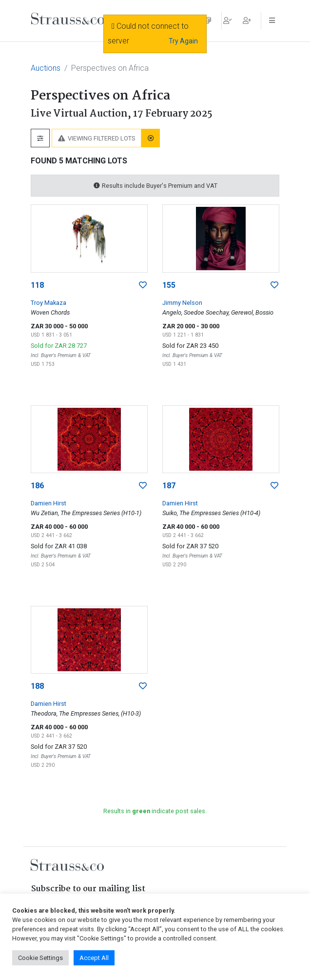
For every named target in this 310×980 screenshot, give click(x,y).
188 (37, 686)
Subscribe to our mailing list (88, 889)
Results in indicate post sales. (155, 811)
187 (169, 486)
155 (169, 285)
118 (37, 285)
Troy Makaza (48, 303)
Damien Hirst (48, 503)
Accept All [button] (94, 958)
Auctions (46, 68)
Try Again (183, 41)
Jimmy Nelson (182, 303)
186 (37, 486)
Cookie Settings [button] (40, 958)
